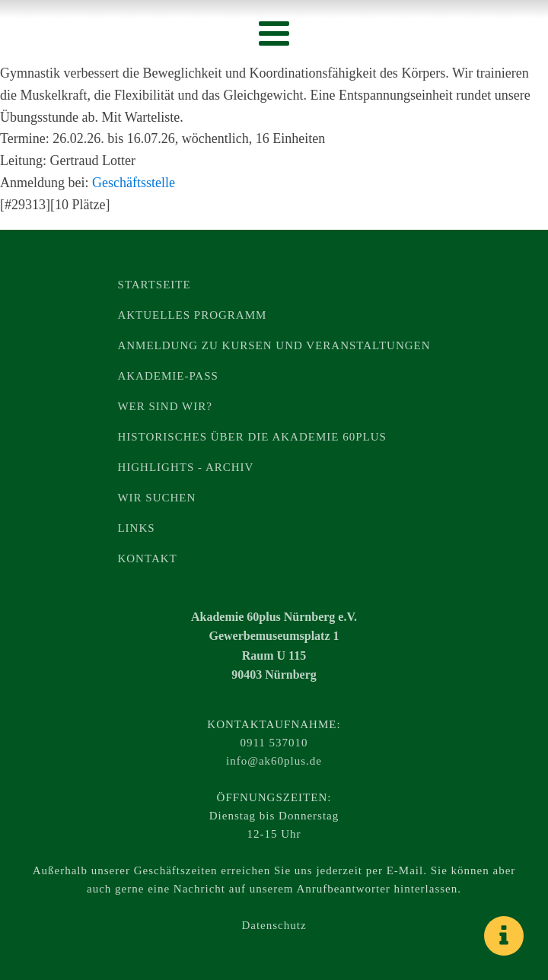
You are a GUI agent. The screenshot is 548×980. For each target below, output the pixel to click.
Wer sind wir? (164, 406)
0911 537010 (274, 743)
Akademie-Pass (167, 376)
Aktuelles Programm (192, 315)
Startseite (154, 285)
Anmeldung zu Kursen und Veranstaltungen (274, 345)
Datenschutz (274, 925)
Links (136, 528)
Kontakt (147, 558)
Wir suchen (156, 498)
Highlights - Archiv (185, 467)
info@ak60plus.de (274, 761)
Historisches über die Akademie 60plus (252, 437)
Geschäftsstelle (134, 183)
